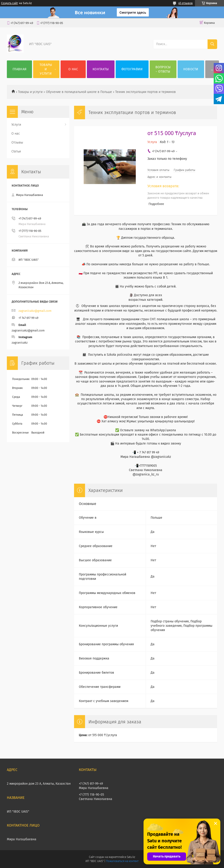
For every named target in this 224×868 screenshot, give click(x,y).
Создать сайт (9, 3)
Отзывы (17, 142)
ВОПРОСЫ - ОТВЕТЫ (163, 69)
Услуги (16, 125)
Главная (19, 69)
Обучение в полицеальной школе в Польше (79, 92)
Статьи (16, 151)
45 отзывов (185, 3)
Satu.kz (131, 857)
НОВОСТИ (191, 69)
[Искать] (212, 44)
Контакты (101, 69)
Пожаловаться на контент (122, 861)
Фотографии (132, 69)
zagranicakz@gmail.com (35, 311)
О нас (73, 69)
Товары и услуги (46, 69)
